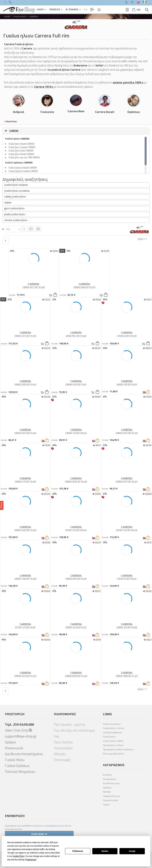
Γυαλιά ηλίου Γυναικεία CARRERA (22, 147)
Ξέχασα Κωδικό (111, 800)
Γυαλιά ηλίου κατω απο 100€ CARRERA (24, 157)
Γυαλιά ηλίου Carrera (113, 728)
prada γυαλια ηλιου (15, 214)
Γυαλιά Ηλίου (15, 760)
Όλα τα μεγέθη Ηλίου (113, 754)
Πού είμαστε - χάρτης (69, 724)
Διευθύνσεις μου (111, 783)
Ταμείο (106, 805)
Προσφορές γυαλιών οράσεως (118, 749)
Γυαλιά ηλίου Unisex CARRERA (21, 151)
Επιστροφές (62, 760)
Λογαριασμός (110, 779)
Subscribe (39, 834)
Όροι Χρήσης (63, 742)
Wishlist (107, 792)
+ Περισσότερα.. (11, 121)
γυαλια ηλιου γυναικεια (17, 191)
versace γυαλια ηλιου (16, 220)
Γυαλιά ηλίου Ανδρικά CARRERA (21, 144)
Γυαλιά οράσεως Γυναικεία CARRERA (23, 171)
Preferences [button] (31, 860)
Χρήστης (107, 788)
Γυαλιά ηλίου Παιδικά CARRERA (21, 154)
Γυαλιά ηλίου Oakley (113, 741)
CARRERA (33, 17)
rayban (8, 202)
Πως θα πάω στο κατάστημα (74, 730)
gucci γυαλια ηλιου (14, 208)
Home (7, 17)
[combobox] (13, 229)
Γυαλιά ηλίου (109, 737)
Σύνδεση (107, 775)
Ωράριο (10, 742)
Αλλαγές (60, 754)
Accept (132, 851)
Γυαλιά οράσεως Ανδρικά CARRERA (23, 168)
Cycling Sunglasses (112, 732)
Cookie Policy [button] (18, 856)
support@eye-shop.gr (21, 736)
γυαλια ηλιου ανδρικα (16, 185)
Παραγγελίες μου (112, 796)
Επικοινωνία (14, 748)
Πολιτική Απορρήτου (20, 772)
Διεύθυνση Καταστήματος (24, 754)
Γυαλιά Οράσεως (17, 766)
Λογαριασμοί (63, 748)
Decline (105, 851)
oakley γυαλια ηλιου (15, 197)
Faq (57, 736)
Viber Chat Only (18, 730)
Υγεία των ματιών (112, 724)
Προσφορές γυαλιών (113, 745)
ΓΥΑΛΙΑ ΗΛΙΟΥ (19, 17)
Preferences (78, 851)
